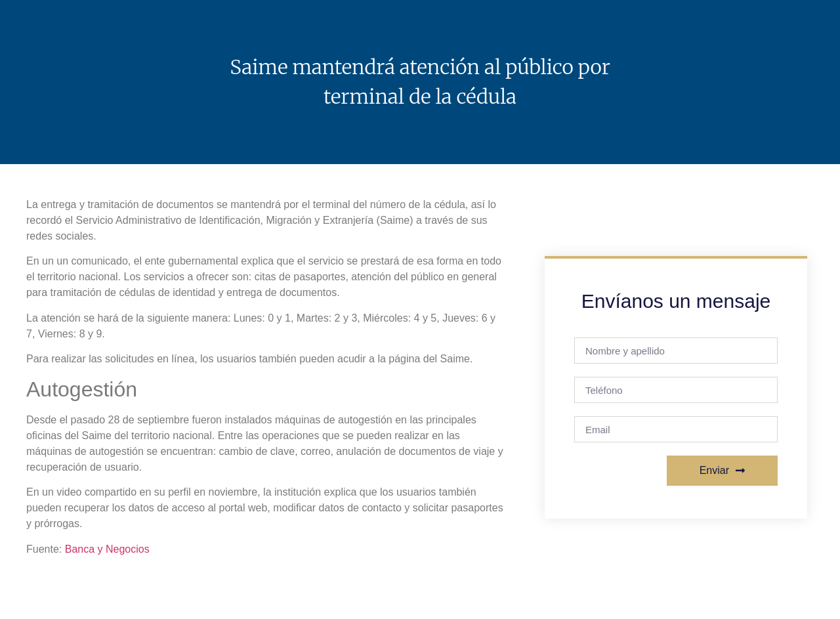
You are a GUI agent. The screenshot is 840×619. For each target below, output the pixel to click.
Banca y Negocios (107, 549)
